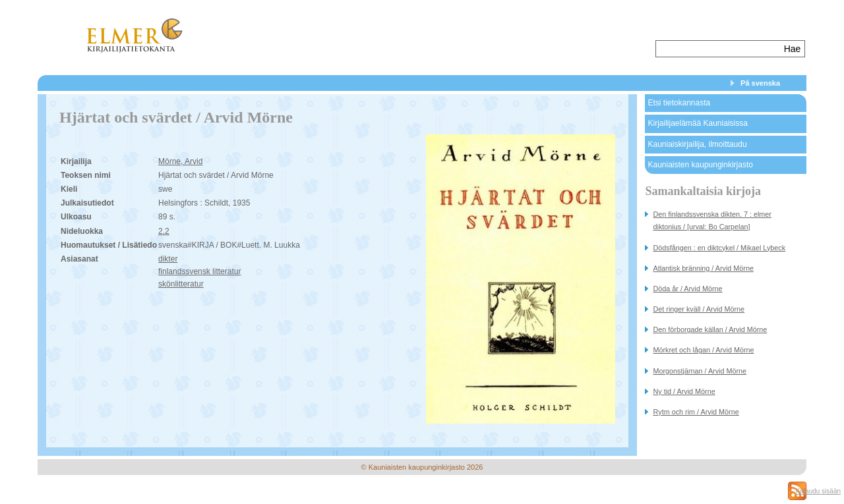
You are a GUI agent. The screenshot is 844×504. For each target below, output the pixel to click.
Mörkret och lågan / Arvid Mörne (703, 350)
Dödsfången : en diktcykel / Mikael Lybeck (719, 248)
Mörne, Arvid (180, 161)
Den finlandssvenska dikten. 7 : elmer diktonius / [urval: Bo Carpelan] (712, 220)
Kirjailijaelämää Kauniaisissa (697, 123)
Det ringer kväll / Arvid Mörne (699, 309)
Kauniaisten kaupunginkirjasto (700, 165)
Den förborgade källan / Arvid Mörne (710, 329)
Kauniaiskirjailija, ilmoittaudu (697, 144)
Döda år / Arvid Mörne (687, 289)
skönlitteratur (181, 284)
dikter (168, 259)
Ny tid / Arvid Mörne (684, 391)
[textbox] (718, 49)
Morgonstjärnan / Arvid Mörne (700, 371)
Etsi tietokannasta (679, 103)
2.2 (164, 231)
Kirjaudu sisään (818, 491)
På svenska (760, 83)
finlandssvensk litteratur (199, 271)
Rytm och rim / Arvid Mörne (696, 412)
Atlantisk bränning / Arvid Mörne (703, 268)
